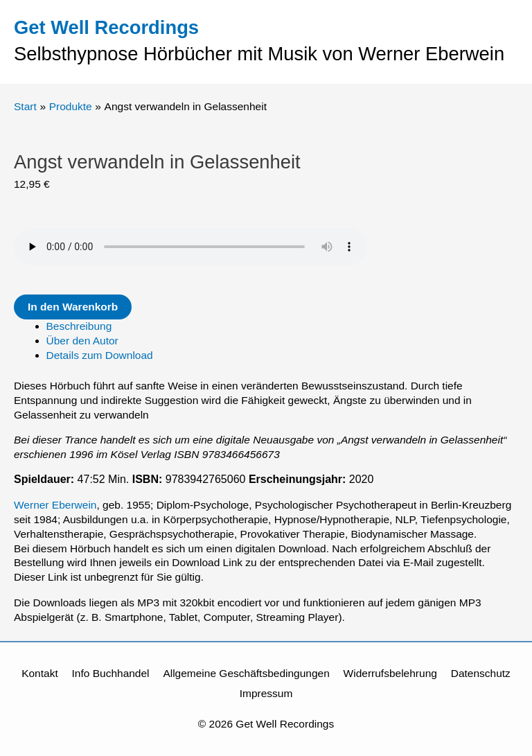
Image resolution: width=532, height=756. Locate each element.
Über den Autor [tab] (82, 341)
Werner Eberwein (55, 505)
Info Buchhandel (111, 673)
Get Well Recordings (106, 27)
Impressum (266, 693)
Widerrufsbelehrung (390, 673)
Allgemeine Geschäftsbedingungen (246, 673)
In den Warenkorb (73, 307)
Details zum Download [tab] (100, 355)
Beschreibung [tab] (79, 326)
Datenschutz (481, 673)
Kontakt (40, 673)
